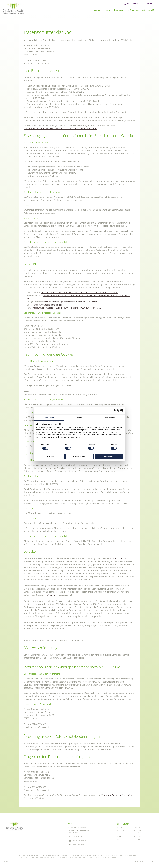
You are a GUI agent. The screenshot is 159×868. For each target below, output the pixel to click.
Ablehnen (50, 456)
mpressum (143, 861)
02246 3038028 (78, 837)
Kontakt (136, 861)
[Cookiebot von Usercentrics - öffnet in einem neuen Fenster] (114, 410)
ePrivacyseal (52, 595)
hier (86, 641)
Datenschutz (151, 861)
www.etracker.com (118, 558)
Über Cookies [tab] (110, 417)
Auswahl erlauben (79, 456)
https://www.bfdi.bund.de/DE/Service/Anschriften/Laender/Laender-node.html (60, 128)
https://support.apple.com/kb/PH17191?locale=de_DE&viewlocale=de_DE (67, 308)
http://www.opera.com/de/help (48, 305)
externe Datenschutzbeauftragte (119, 795)
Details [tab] (79, 417)
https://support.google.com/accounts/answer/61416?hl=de (70, 302)
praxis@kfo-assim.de (80, 841)
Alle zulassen (109, 456)
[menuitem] (97, 10)
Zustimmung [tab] (49, 417)
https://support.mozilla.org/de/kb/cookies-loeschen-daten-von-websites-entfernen (79, 293)
